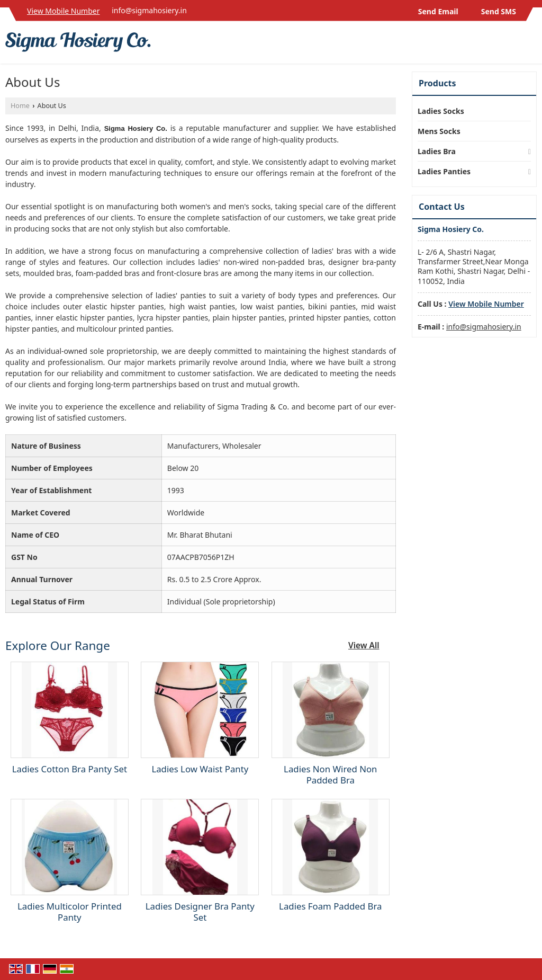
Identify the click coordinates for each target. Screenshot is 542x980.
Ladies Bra (437, 151)
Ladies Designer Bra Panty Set (200, 912)
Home (20, 106)
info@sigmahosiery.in (149, 10)
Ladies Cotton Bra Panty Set (70, 769)
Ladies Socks (441, 111)
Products (437, 83)
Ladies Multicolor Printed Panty (70, 912)
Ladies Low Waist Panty (200, 769)
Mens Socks (439, 131)
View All (364, 645)
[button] (63, 11)
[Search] (530, 45)
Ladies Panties (444, 171)
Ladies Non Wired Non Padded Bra (330, 774)
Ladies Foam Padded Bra (330, 906)
